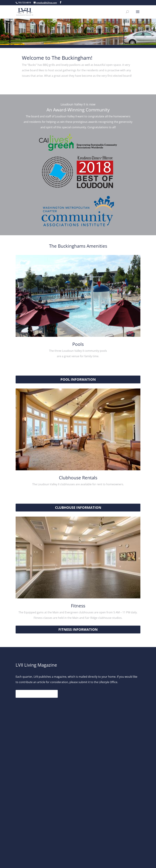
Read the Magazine (37, 694)
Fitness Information (78, 629)
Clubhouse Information (78, 507)
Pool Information (78, 379)
